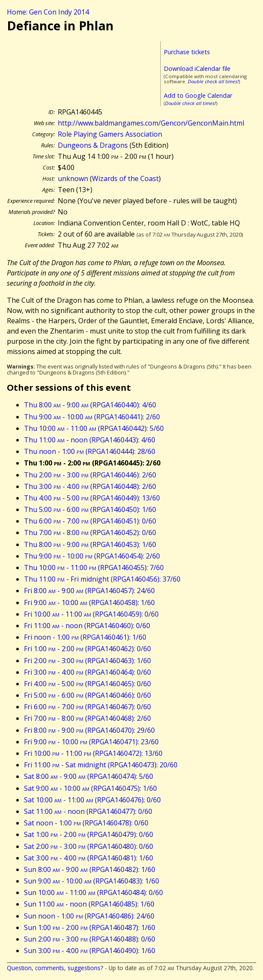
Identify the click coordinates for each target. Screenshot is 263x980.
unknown (73, 178)
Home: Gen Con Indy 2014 (48, 12)
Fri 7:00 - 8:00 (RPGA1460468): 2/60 (87, 718)
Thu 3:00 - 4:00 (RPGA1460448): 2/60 (90, 486)
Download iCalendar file (197, 69)
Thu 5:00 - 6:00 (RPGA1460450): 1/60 (90, 509)
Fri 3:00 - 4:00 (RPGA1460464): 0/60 (87, 672)
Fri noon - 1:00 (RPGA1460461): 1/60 (85, 637)
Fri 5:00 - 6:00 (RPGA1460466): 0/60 (87, 695)
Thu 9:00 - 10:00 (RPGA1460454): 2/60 (92, 556)
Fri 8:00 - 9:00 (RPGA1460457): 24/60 (89, 591)
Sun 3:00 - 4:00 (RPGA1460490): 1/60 (90, 951)
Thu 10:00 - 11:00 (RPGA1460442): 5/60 (94, 428)
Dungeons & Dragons (93, 145)
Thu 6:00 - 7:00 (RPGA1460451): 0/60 (90, 521)
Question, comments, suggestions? (55, 968)
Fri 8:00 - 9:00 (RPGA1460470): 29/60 (89, 730)
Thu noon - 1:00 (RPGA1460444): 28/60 (90, 451)
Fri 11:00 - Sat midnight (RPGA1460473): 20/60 (101, 765)
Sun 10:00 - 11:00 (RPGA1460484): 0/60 (93, 892)
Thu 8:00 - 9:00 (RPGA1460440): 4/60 (90, 405)
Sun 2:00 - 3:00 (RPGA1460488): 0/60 (90, 939)
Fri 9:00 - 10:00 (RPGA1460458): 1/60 (89, 603)
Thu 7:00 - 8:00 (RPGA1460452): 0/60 (90, 532)
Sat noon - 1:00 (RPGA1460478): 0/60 (86, 823)
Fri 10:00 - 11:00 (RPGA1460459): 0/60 (91, 614)
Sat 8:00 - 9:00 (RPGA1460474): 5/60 (89, 776)
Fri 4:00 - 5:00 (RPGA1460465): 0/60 (87, 684)
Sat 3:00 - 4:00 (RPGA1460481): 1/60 (89, 858)
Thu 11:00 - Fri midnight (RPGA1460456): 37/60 (102, 579)
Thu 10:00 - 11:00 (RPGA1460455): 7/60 (94, 568)
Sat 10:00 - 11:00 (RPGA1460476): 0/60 (92, 800)
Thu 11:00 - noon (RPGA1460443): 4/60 (90, 440)
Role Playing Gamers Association (110, 134)
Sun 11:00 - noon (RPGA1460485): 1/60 (89, 904)
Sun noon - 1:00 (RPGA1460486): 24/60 (89, 916)
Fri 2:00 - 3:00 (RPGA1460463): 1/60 (87, 661)
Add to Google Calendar (198, 95)
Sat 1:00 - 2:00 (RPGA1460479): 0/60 (89, 834)
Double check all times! (213, 81)
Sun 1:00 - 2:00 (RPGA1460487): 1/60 (90, 927)
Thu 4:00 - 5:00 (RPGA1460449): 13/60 (92, 498)
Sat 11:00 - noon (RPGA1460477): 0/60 (88, 811)
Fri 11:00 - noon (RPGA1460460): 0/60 (87, 626)
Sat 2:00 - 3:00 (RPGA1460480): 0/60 (89, 846)
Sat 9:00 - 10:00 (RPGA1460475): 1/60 (90, 788)
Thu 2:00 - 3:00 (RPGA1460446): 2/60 (90, 475)
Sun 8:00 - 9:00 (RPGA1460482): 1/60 (90, 869)
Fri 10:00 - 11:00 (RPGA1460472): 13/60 (93, 753)
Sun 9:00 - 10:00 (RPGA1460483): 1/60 (92, 881)
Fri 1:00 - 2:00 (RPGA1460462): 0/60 (87, 649)
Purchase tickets (187, 52)
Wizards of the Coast (125, 178)
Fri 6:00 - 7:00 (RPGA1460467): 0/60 (87, 707)
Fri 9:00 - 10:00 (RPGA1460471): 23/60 (91, 742)
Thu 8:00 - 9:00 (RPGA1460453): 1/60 (90, 544)
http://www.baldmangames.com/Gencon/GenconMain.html (151, 123)
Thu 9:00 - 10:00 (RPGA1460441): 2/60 (92, 417)
